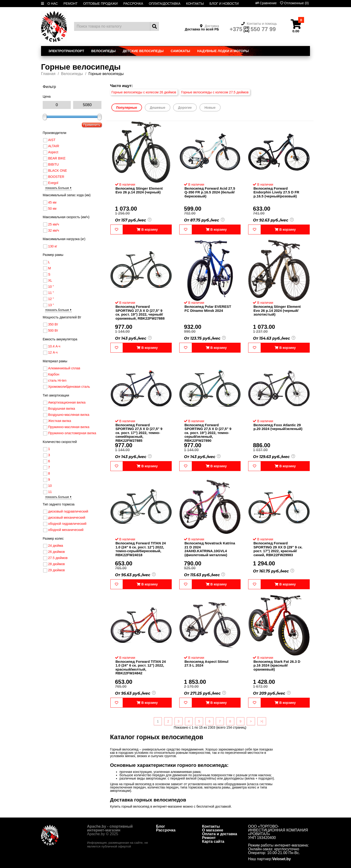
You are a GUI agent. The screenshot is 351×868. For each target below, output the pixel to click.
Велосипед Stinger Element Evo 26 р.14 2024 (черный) (139, 190)
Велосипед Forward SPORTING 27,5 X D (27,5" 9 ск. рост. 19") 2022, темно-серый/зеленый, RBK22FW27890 (208, 433)
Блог (161, 826)
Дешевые (158, 108)
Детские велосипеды (143, 51)
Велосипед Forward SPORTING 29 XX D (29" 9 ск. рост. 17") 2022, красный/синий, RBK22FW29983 (278, 549)
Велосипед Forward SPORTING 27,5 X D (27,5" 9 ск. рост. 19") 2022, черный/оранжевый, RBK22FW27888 (140, 312)
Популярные (127, 108)
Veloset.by (282, 859)
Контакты (211, 826)
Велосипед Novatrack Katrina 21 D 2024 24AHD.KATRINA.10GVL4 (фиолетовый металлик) (210, 549)
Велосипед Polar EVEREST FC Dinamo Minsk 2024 (208, 309)
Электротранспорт (66, 51)
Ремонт (209, 838)
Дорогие (185, 108)
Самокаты (180, 51)
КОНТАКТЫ (195, 4)
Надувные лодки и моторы (223, 51)
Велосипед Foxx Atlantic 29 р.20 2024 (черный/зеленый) (278, 427)
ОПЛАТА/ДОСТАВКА (165, 4)
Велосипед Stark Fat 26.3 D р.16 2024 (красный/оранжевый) (277, 665)
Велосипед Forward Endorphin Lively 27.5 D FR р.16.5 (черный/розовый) (276, 192)
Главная (48, 74)
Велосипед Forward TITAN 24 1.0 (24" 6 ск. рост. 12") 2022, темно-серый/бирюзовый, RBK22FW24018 (141, 549)
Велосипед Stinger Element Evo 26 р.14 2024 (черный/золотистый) (277, 310)
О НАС (53, 4)
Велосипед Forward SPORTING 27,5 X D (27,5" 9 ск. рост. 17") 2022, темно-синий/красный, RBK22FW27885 (139, 433)
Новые (210, 108)
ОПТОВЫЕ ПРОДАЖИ (100, 4)
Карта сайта (213, 841)
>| (262, 721)
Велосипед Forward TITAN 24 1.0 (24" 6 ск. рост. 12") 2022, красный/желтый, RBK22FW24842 (141, 667)
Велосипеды (103, 51)
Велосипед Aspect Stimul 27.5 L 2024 (206, 664)
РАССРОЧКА (133, 4)
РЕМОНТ (71, 4)
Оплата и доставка (220, 834)
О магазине (213, 830)
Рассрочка (166, 830)
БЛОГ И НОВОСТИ (224, 4)
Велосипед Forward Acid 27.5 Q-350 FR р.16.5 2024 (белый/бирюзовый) (210, 192)
